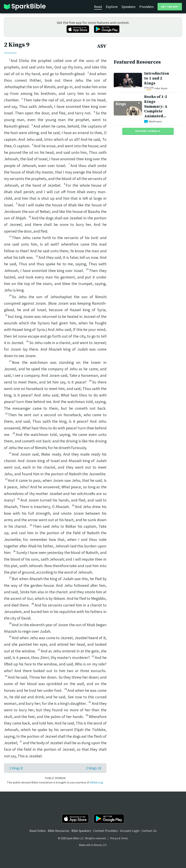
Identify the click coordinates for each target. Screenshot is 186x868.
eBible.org (96, 782)
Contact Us (149, 831)
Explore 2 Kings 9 (148, 131)
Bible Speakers (81, 831)
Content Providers (106, 831)
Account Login (130, 831)
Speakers (128, 7)
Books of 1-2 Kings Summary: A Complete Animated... (156, 106)
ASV (102, 46)
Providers (146, 7)
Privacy (114, 838)
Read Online (37, 831)
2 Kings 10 (94, 768)
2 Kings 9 (17, 45)
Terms (124, 838)
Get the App (170, 7)
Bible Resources (58, 831)
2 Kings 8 (16, 768)
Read (98, 7)
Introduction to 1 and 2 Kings (157, 78)
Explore (112, 7)
